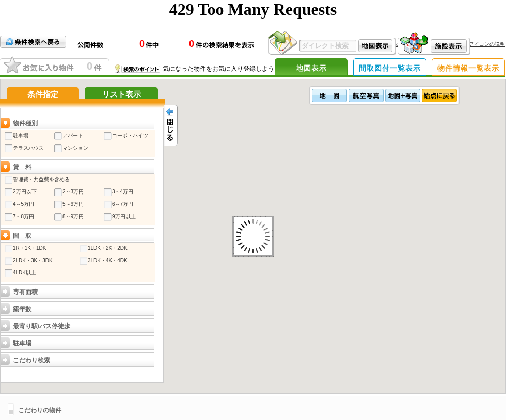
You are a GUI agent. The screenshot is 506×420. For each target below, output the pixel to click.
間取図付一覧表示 (390, 68)
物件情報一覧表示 (468, 68)
